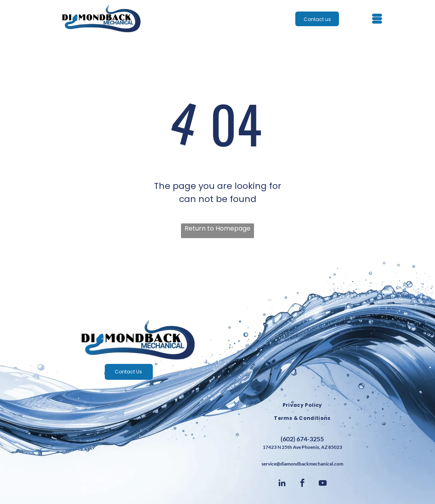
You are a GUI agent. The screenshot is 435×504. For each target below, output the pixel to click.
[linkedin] (282, 484)
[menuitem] (302, 405)
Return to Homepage (217, 228)
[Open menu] (377, 19)
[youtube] (323, 484)
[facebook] (302, 484)
